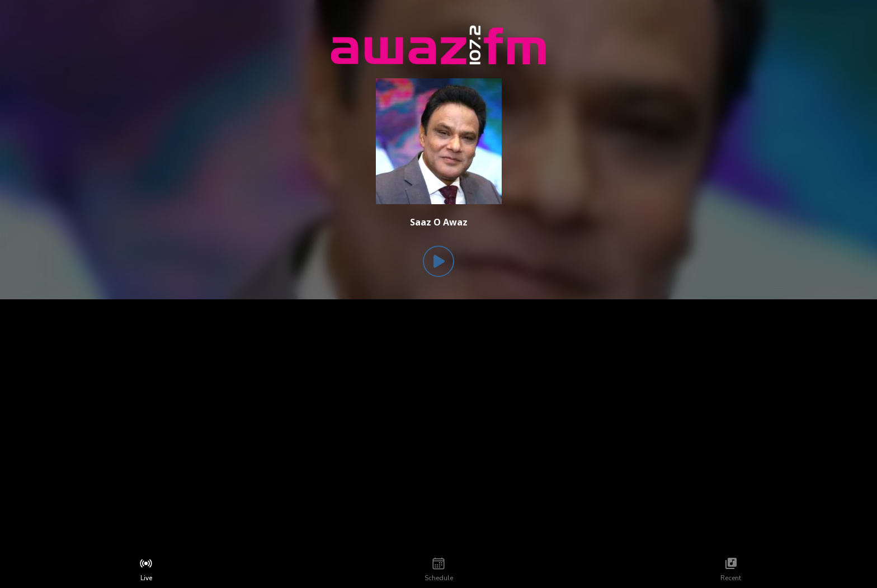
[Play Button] (438, 261)
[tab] (146, 570)
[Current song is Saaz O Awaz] (439, 222)
